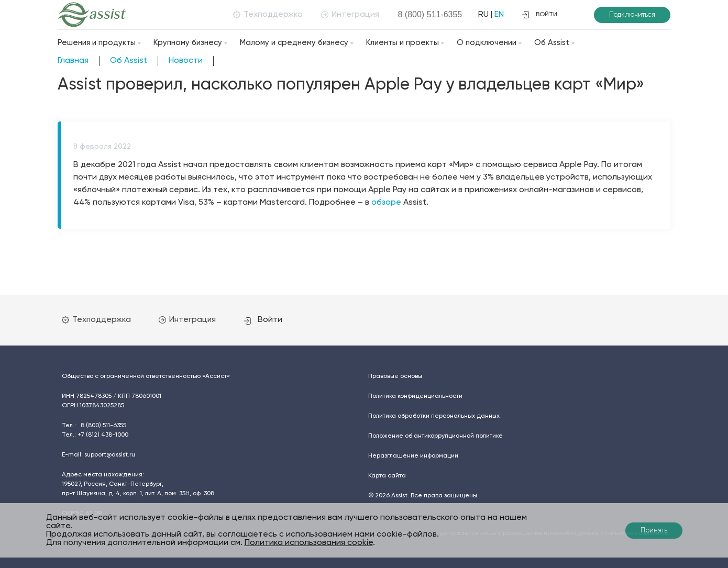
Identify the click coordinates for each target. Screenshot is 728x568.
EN (495, 15)
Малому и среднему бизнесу (294, 43)
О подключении (487, 43)
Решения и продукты (97, 43)
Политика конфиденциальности (415, 396)
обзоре (386, 203)
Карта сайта (387, 475)
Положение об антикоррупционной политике (435, 436)
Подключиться (632, 15)
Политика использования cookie (309, 543)
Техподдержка (264, 15)
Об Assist (552, 43)
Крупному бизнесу (188, 43)
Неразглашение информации (413, 455)
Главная (73, 61)
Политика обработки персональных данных (434, 416)
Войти (274, 319)
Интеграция (346, 15)
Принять (654, 531)
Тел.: (94, 425)
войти (539, 15)
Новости (186, 61)
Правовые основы (395, 376)
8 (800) (426, 14)
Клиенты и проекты (402, 43)
